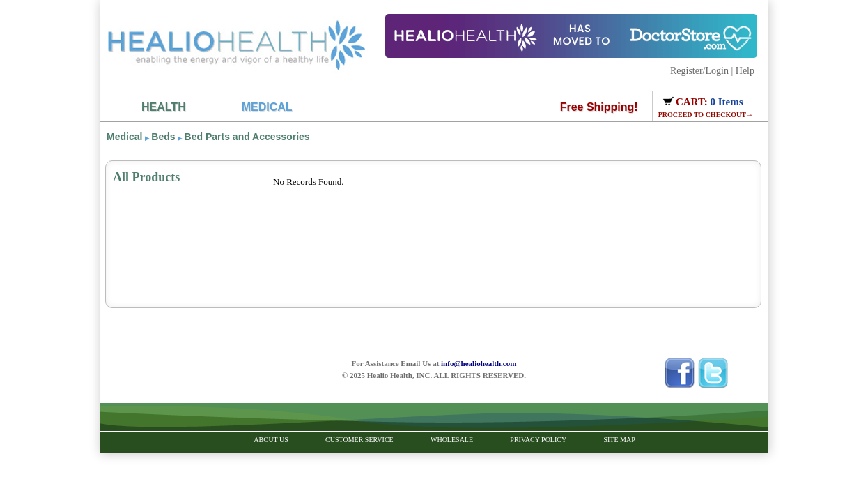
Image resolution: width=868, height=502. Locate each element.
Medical (124, 137)
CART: (693, 102)
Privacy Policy (538, 440)
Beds (163, 137)
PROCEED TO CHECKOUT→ (706, 115)
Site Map (619, 440)
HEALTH (164, 107)
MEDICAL (267, 107)
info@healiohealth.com (479, 363)
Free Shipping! (599, 107)
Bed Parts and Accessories (247, 137)
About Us (271, 440)
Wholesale (452, 440)
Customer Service (359, 440)
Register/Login (699, 71)
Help (745, 71)
